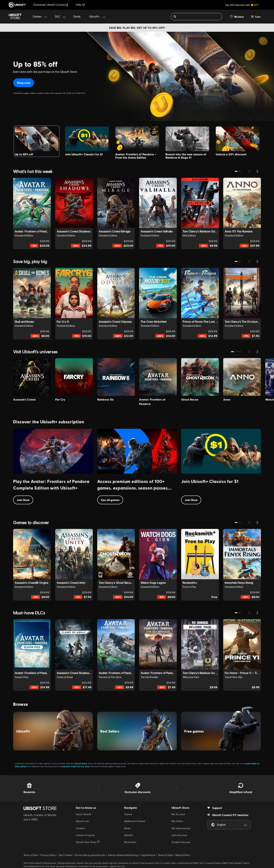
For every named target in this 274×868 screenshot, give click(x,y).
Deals (127, 828)
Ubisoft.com (82, 821)
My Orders (177, 821)
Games (128, 814)
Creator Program (85, 835)
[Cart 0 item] (256, 17)
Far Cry (81, 766)
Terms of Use (30, 855)
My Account (178, 814)
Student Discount (181, 842)
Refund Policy (183, 855)
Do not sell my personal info (90, 855)
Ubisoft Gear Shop (88, 842)
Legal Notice (148, 855)
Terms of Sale (165, 855)
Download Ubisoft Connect (51, 5)
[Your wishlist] (237, 17)
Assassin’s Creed (69, 766)
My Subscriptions (181, 828)
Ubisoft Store (81, 763)
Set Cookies (65, 855)
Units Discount (179, 835)
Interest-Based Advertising (123, 855)
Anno (87, 766)
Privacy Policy (48, 855)
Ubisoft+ (129, 835)
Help (80, 5)
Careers (80, 828)
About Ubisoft (83, 814)
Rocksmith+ (130, 842)
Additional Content (135, 821)
